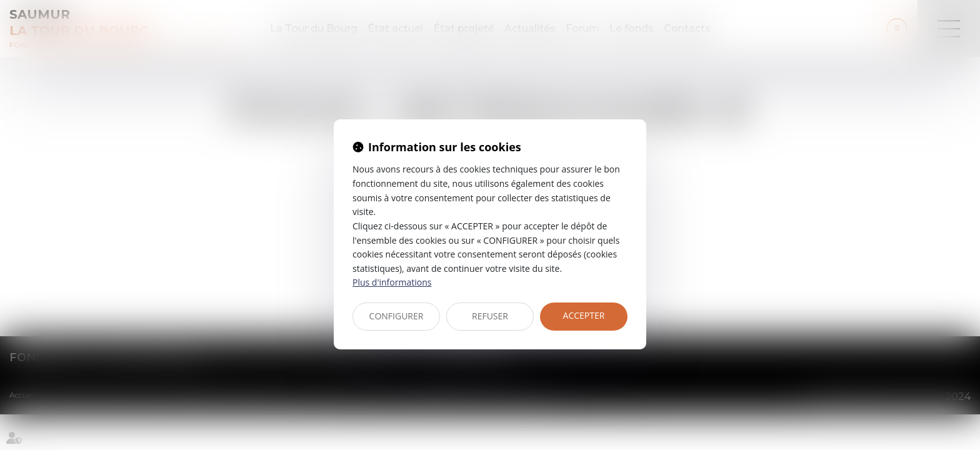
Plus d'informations (392, 282)
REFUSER (490, 316)
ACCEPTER (584, 315)
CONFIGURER (397, 316)
